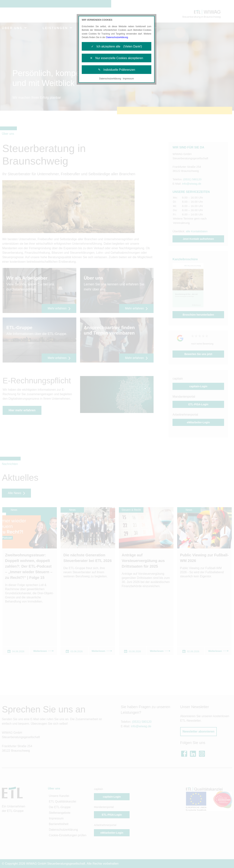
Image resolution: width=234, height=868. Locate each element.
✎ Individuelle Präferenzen (117, 70)
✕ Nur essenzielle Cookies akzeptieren (117, 58)
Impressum (128, 79)
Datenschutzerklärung (117, 37)
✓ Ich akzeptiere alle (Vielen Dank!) (117, 46)
